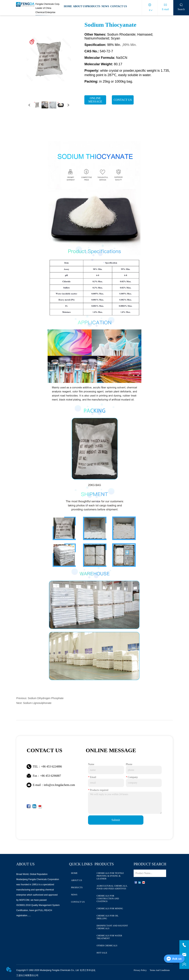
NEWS (105, 6)
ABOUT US (79, 6)
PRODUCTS (93, 6)
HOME (68, 6)
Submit (116, 820)
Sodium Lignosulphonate (37, 703)
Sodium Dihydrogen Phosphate (46, 698)
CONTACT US (119, 6)
